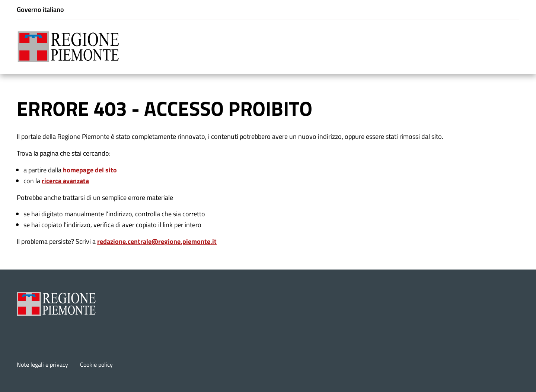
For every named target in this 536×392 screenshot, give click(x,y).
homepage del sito (90, 169)
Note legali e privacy (42, 364)
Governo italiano (40, 9)
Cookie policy (96, 364)
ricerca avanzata (65, 180)
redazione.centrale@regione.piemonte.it (157, 241)
